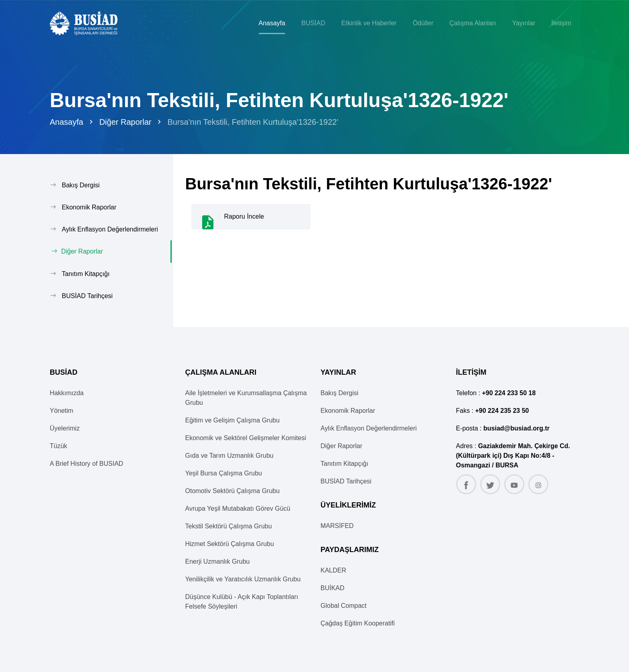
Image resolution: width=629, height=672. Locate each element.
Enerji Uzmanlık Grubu (218, 561)
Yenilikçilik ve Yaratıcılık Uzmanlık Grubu (243, 579)
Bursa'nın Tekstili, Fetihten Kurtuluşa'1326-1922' (253, 122)
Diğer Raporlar (125, 122)
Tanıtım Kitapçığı (86, 273)
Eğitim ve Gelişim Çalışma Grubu (233, 420)
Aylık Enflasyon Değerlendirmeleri (110, 229)
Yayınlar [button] (524, 23)
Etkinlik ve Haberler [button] (369, 23)
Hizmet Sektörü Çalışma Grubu (230, 543)
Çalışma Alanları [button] (473, 23)
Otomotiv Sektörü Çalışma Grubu (233, 490)
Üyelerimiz (65, 428)
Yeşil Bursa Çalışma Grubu (224, 473)
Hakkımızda (67, 393)
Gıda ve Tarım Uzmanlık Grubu (229, 455)
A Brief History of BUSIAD (86, 463)
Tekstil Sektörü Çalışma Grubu (229, 526)
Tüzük (59, 446)
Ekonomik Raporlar (89, 207)
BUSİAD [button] (313, 23)
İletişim (561, 23)
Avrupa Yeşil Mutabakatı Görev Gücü (238, 508)
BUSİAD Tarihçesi (87, 295)
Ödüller (423, 23)
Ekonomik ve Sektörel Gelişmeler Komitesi (246, 438)
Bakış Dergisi (81, 185)
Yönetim (62, 410)
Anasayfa (272, 23)
